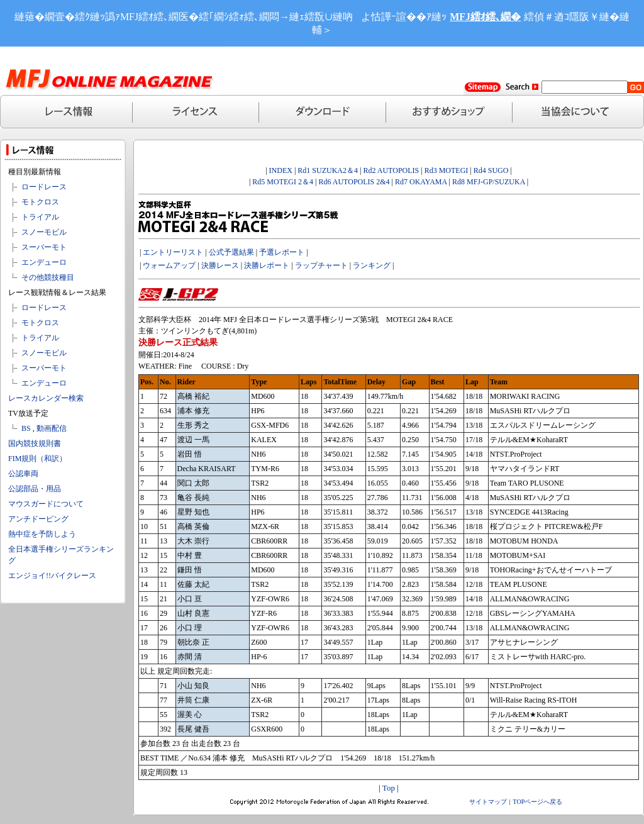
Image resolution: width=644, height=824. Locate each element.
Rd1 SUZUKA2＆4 (328, 170)
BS (26, 428)
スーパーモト (44, 247)
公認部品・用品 (35, 489)
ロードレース (44, 187)
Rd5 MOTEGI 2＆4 (283, 182)
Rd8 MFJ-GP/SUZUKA (489, 182)
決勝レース (220, 265)
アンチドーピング (38, 519)
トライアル (40, 217)
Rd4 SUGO (491, 170)
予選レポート (282, 252)
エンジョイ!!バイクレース (52, 576)
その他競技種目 (48, 277)
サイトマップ (488, 802)
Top (389, 788)
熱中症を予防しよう (42, 534)
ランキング (372, 265)
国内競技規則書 (35, 443)
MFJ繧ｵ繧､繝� (485, 17)
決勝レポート (267, 265)
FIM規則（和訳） (37, 459)
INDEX (281, 170)
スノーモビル (44, 232)
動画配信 (52, 428)
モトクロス (40, 202)
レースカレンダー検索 (46, 398)
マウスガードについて (46, 504)
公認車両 (23, 474)
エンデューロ (44, 262)
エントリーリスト (173, 252)
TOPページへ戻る (538, 802)
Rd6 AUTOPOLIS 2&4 (354, 182)
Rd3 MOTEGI (447, 170)
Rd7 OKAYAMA (421, 182)
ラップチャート (321, 265)
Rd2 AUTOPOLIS (390, 170)
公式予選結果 (231, 252)
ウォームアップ (169, 265)
